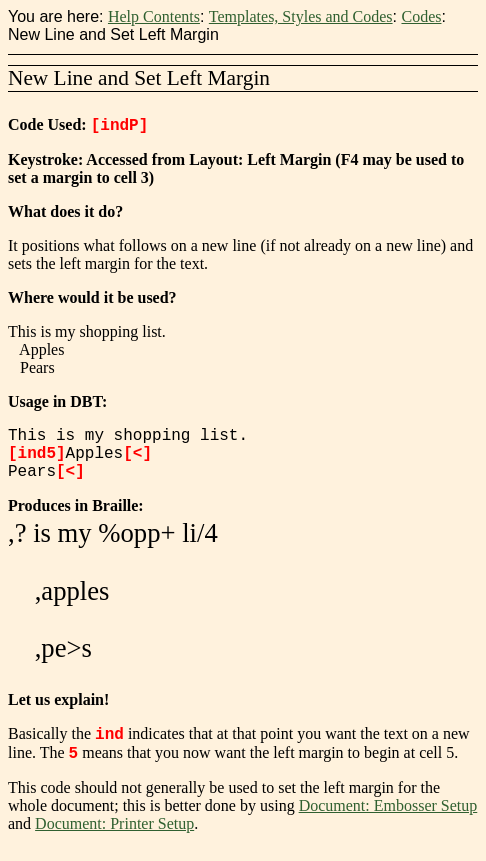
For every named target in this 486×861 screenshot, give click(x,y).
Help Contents (154, 16)
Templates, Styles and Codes (301, 16)
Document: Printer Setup (114, 835)
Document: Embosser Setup (388, 817)
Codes (421, 16)
